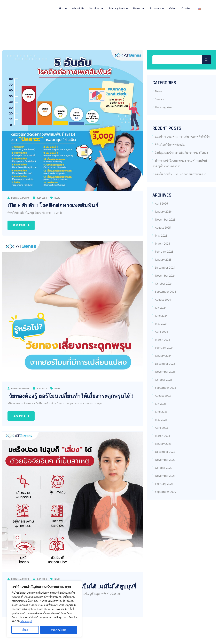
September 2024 (165, 292)
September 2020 (165, 492)
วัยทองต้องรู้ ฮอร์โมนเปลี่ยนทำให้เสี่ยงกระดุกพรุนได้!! (70, 396)
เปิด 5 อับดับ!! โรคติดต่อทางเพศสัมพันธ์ (53, 206)
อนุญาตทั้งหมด (59, 630)
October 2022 (164, 468)
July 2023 (161, 404)
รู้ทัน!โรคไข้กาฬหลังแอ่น (170, 145)
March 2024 (162, 340)
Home (63, 8)
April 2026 (161, 204)
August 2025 (163, 228)
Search (206, 60)
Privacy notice (118, 8)
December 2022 (165, 452)
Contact (187, 8)
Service (96, 9)
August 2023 (163, 396)
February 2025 (164, 252)
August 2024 (163, 300)
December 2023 (165, 364)
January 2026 (163, 212)
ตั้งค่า (25, 630)
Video (173, 8)
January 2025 (163, 260)
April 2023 (161, 428)
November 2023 (165, 372)
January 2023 (163, 444)
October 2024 (164, 284)
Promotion (157, 8)
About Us (78, 8)
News (139, 9)
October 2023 (164, 380)
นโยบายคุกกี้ (27, 621)
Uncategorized (164, 107)
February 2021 (164, 484)
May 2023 (161, 420)
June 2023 (161, 412)
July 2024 (40, 198)
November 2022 (165, 460)
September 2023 (165, 388)
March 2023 (162, 436)
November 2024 (165, 276)
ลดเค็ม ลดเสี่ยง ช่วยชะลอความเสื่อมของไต (180, 174)
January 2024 (163, 356)
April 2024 (161, 332)
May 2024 (161, 324)
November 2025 (165, 220)
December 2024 (165, 268)
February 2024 (164, 348)
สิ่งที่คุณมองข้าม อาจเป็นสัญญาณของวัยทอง (181, 153)
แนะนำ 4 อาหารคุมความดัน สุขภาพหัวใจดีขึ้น (183, 137)
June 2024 (161, 316)
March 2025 (162, 244)
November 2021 (165, 476)
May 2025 (161, 236)
